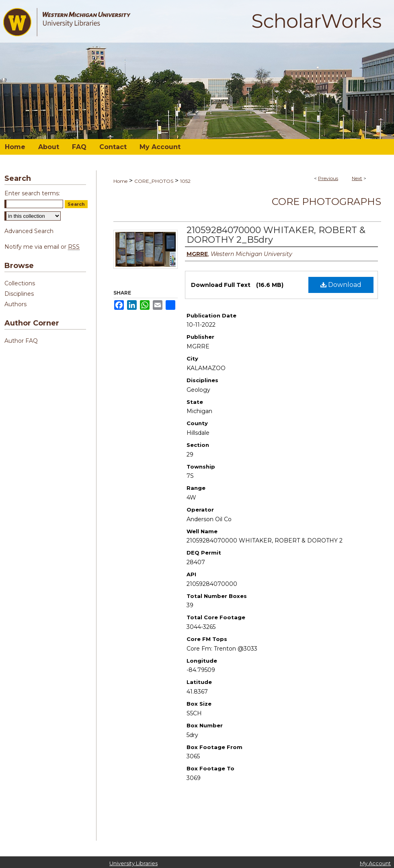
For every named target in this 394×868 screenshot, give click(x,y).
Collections (20, 283)
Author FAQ (21, 341)
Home (120, 181)
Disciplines (19, 294)
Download (341, 285)
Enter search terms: (32, 193)
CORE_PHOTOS (154, 181)
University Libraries (133, 863)
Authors (15, 304)
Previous (328, 178)
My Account (375, 863)
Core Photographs (326, 202)
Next (357, 178)
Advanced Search (29, 231)
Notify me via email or (42, 247)
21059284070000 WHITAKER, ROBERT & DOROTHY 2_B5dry (276, 235)
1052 (185, 181)
